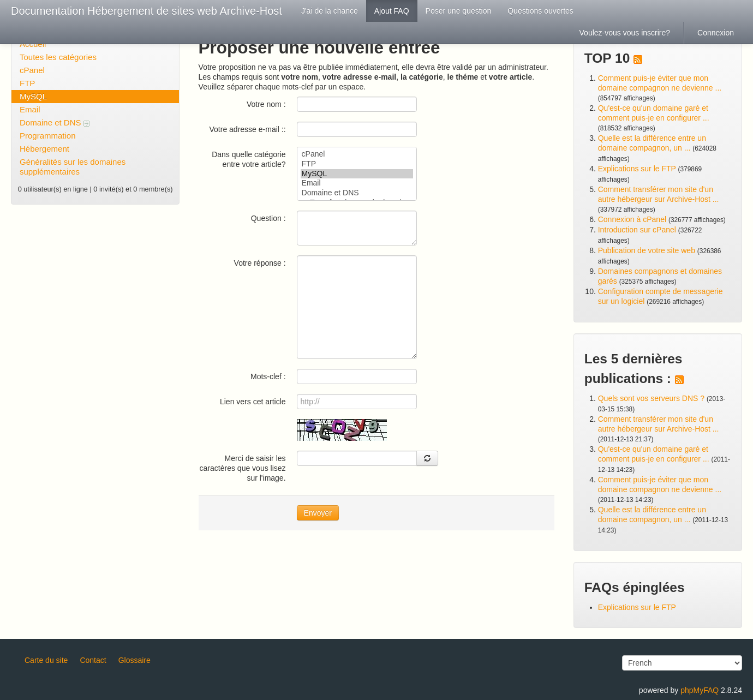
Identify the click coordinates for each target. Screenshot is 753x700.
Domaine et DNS (55, 122)
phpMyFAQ (700, 690)
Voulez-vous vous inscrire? (625, 33)
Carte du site (46, 660)
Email (30, 109)
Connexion (716, 33)
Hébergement (44, 149)
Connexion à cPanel (632, 219)
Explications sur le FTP (637, 169)
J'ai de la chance (330, 11)
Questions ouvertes (540, 11)
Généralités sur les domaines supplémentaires (73, 167)
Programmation (48, 136)
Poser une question (459, 11)
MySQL (33, 96)
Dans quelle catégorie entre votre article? (249, 159)
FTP (27, 83)
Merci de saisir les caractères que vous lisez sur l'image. (243, 468)
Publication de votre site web (647, 250)
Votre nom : (266, 104)
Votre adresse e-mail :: (248, 129)
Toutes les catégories (58, 57)
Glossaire (135, 660)
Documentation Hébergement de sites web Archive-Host (147, 11)
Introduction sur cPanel (637, 230)
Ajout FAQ (392, 11)
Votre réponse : (260, 263)
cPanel (32, 70)
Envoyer (318, 513)
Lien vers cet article (253, 402)
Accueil (33, 44)
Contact (93, 660)
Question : (268, 218)
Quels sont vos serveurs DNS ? (651, 398)
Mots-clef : (268, 376)
